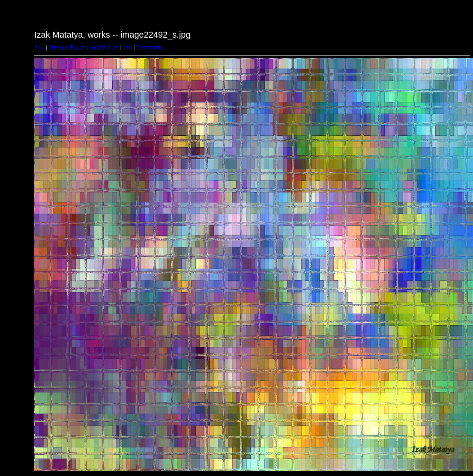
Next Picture (104, 48)
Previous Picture (67, 48)
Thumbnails (150, 48)
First (39, 48)
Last (127, 48)
